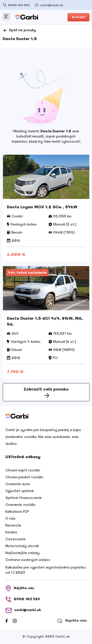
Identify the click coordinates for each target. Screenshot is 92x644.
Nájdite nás (20, 588)
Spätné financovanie (24, 498)
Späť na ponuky (19, 30)
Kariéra (11, 532)
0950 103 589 (16, 5)
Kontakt (79, 17)
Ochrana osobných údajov (28, 560)
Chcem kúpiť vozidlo (23, 470)
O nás (10, 518)
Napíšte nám (72, 621)
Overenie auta (18, 484)
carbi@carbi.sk (49, 5)
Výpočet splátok (20, 491)
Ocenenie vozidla (20, 505)
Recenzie (13, 525)
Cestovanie (15, 539)
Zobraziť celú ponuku (46, 392)
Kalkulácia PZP (17, 511)
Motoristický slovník (22, 546)
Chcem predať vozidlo (24, 477)
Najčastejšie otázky (22, 553)
